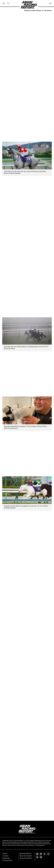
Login (50, 3)
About (5, 854)
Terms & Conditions (26, 858)
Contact (6, 856)
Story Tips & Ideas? (26, 856)
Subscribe (6, 858)
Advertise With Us (25, 854)
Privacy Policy (8, 860)
